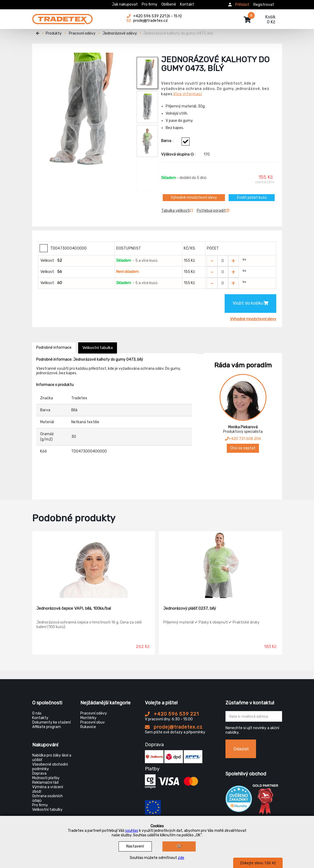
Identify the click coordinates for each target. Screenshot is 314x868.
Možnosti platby (46, 778)
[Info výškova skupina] (192, 154)
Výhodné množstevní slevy (194, 198)
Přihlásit (242, 5)
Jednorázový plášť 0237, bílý (190, 608)
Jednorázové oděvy (120, 33)
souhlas (132, 831)
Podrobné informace (54, 348)
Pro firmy (150, 4)
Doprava (39, 773)
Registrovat (264, 5)
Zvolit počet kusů (252, 198)
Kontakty (40, 718)
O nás (37, 713)
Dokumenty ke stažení (51, 722)
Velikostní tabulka (98, 348)
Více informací (188, 94)
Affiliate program (47, 727)
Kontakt (187, 4)
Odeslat (241, 749)
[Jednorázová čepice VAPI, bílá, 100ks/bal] (94, 565)
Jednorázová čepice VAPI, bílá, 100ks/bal (74, 608)
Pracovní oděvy (82, 33)
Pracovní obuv (93, 722)
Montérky (88, 718)
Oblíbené (169, 4)
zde (181, 858)
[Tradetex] (62, 16)
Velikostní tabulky (47, 810)
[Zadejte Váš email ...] (254, 716)
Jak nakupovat (125, 4)
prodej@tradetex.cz (174, 727)
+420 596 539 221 (172, 714)
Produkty (54, 33)
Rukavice (88, 727)
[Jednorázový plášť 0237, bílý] (221, 565)
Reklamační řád (45, 782)
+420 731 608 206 (243, 439)
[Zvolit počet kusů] (223, 261)
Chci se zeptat (243, 448)
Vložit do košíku (250, 303)
